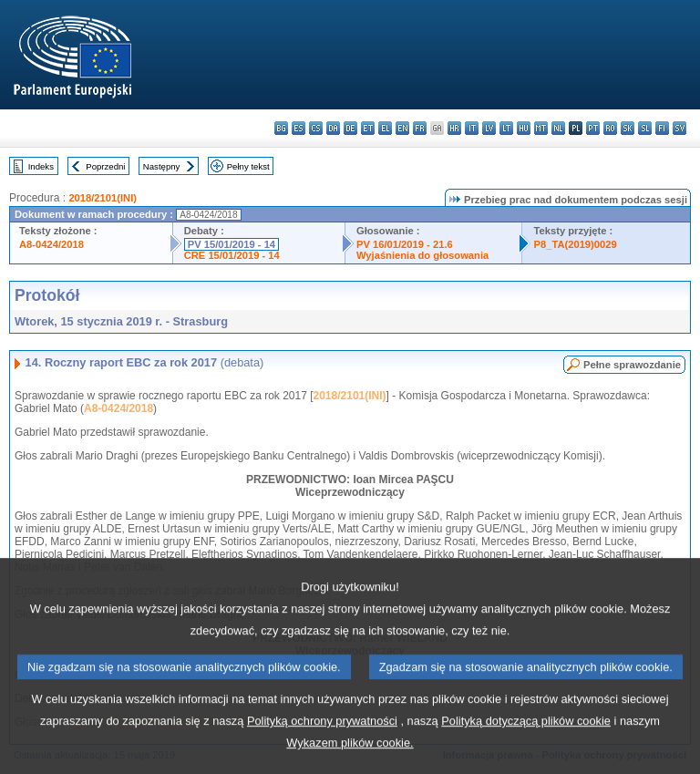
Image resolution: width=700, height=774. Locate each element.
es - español (299, 128)
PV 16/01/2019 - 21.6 (405, 244)
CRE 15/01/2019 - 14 (232, 255)
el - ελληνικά (385, 128)
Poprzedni (105, 166)
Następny (162, 166)
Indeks (41, 166)
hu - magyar (524, 128)
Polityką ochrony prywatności (322, 747)
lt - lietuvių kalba (506, 128)
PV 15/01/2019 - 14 (232, 244)
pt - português (593, 128)
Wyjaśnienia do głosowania (422, 255)
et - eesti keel (368, 128)
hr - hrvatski (454, 128)
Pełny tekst (248, 166)
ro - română (610, 128)
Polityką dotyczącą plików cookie (526, 747)
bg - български (281, 128)
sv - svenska (679, 128)
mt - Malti (541, 128)
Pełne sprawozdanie (632, 365)
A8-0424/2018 (51, 244)
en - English (402, 128)
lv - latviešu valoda (489, 128)
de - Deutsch (350, 128)
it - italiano (472, 128)
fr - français (420, 128)
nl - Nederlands (558, 128)
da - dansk (333, 128)
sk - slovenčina (628, 128)
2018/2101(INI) (103, 198)
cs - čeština (316, 128)
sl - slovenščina (645, 128)
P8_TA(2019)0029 (575, 244)
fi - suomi (662, 128)
